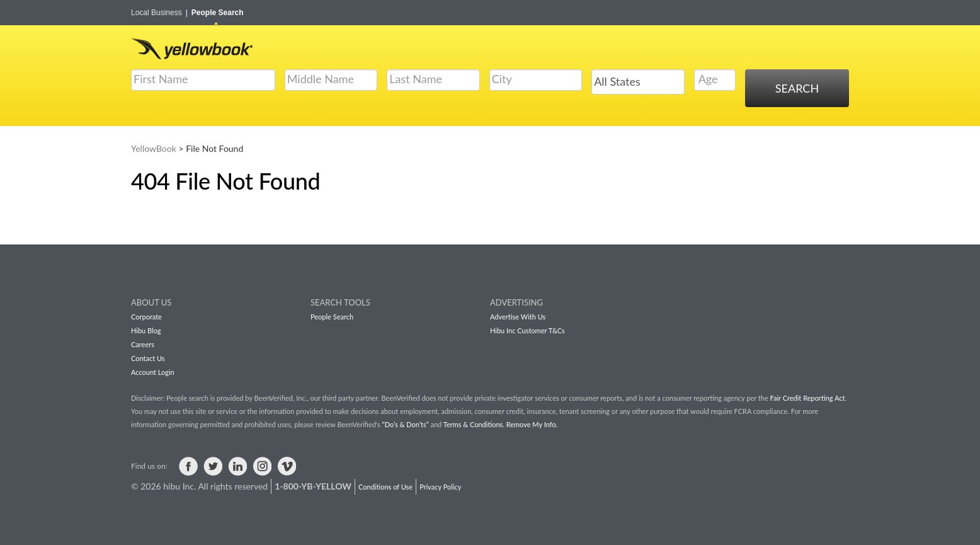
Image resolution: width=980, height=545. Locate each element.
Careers (143, 344)
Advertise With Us (518, 317)
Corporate (146, 317)
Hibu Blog (146, 330)
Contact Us (148, 358)
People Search (218, 13)
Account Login (153, 372)
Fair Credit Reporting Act (808, 398)
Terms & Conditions (473, 424)
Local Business (159, 13)
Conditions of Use (385, 487)
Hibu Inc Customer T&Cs (527, 330)
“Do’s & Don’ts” (406, 424)
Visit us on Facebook (188, 466)
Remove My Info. (532, 424)
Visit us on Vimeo (287, 466)
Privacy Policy (440, 487)
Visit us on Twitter (213, 466)
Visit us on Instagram (262, 466)
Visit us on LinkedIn (237, 466)
